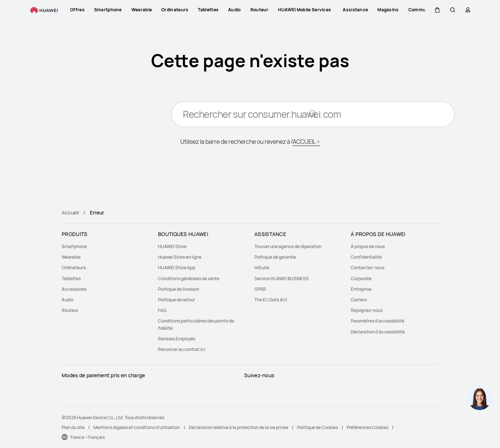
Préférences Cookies (368, 427)
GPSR (260, 289)
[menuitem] (105, 246)
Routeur (70, 310)
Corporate (361, 279)
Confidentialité (366, 257)
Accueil (70, 213)
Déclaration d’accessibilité (378, 332)
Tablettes (71, 279)
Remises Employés (177, 339)
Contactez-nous (368, 268)
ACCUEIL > (306, 142)
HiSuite (262, 268)
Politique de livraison (179, 289)
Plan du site (73, 427)
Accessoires (74, 289)
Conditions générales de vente (189, 279)
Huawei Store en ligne (180, 257)
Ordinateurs (74, 268)
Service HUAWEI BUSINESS (282, 279)
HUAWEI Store (172, 246)
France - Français (88, 437)
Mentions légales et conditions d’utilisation (137, 427)
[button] (437, 10)
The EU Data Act (271, 300)
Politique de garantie (275, 257)
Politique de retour (176, 300)
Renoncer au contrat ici (182, 349)
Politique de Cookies (318, 427)
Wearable (71, 257)
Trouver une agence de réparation (288, 246)
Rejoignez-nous (367, 310)
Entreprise (361, 289)
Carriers (359, 300)
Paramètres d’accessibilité (378, 321)
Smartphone (74, 246)
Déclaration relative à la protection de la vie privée (239, 427)
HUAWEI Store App (177, 268)
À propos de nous (368, 246)
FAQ (162, 310)
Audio (68, 300)
